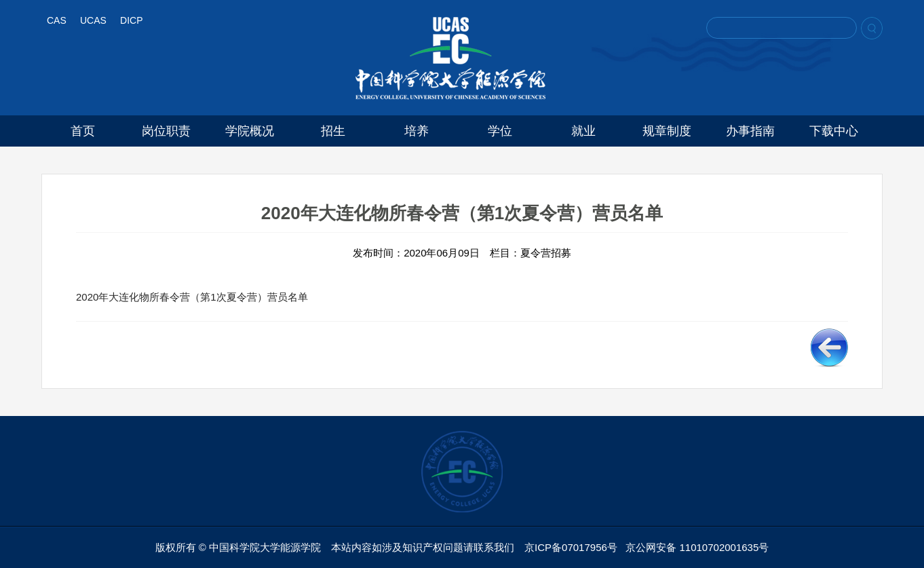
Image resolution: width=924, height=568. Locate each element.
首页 (83, 131)
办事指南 (750, 131)
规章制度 (667, 131)
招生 (333, 131)
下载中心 (834, 131)
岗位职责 (166, 131)
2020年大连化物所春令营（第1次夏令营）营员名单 (192, 297)
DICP (131, 20)
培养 (417, 131)
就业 (583, 131)
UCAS (93, 20)
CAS (57, 20)
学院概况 (250, 131)
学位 (500, 131)
